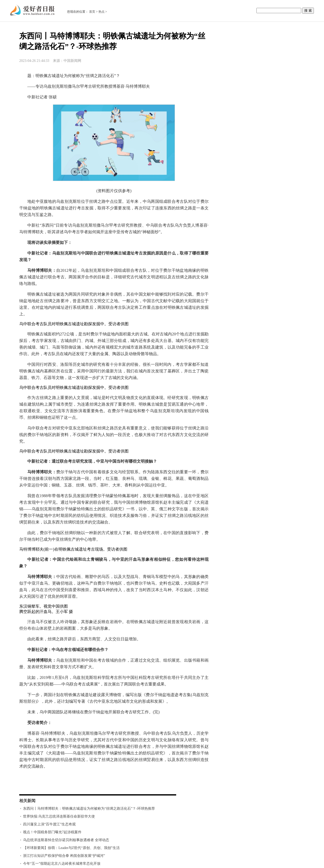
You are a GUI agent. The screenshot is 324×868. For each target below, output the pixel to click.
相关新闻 (27, 801)
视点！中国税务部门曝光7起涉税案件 (52, 832)
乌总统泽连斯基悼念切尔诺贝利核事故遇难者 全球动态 (66, 840)
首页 (92, 12)
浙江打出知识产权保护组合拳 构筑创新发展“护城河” (64, 856)
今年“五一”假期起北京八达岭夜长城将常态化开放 (62, 864)
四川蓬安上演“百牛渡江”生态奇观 (49, 824)
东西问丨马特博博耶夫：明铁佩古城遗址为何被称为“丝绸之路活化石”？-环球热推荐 (89, 809)
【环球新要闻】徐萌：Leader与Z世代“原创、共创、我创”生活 (71, 848)
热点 (102, 12)
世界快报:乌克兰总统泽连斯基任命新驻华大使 (59, 816)
